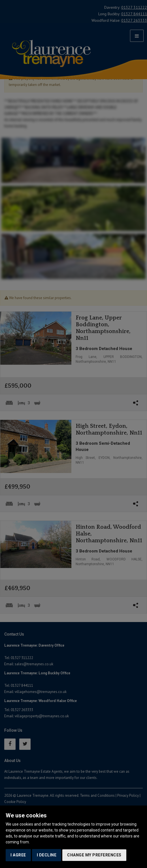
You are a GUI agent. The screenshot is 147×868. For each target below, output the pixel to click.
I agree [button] (18, 855)
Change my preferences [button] (94, 855)
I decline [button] (47, 855)
